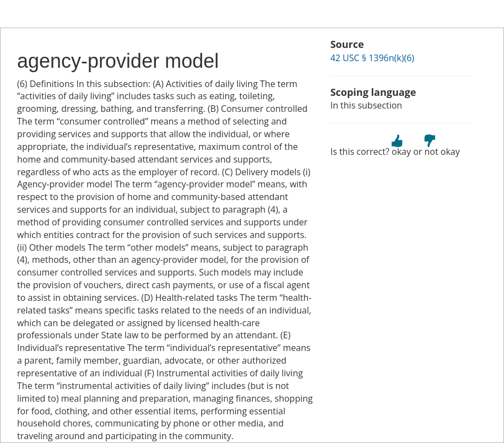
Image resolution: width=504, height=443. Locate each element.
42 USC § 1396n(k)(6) (372, 58)
